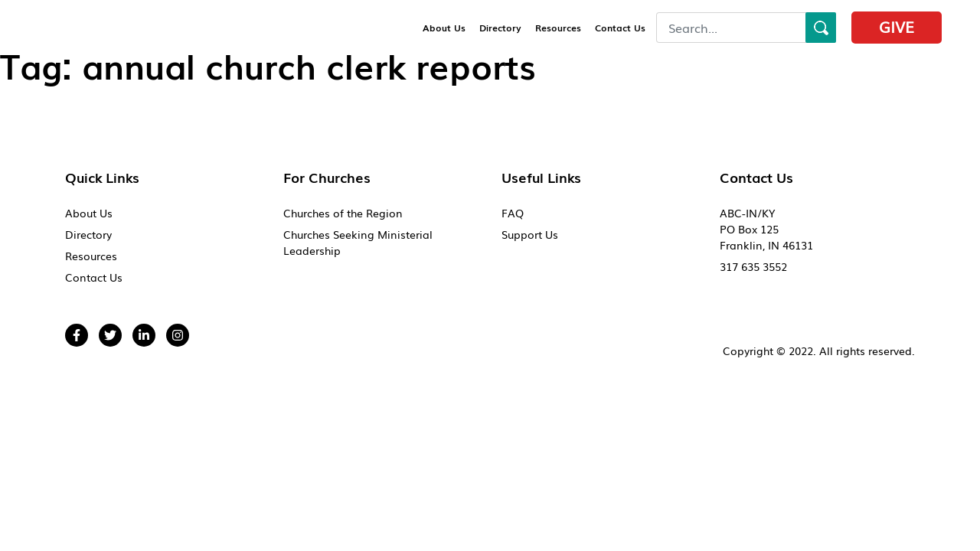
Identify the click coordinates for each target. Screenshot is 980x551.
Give (897, 26)
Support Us (530, 234)
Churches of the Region (343, 213)
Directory (500, 28)
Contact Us (620, 28)
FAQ (513, 213)
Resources (558, 28)
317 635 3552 (753, 266)
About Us (444, 28)
